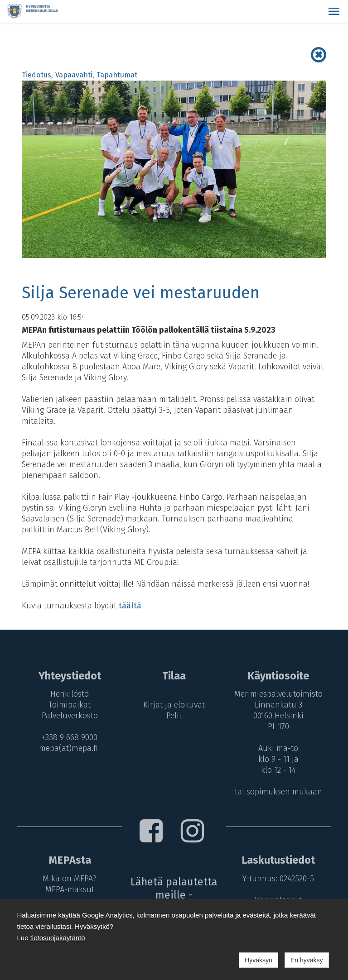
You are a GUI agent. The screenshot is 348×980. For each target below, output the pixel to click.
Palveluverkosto (68, 716)
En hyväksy (307, 960)
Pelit (174, 716)
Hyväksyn (259, 960)
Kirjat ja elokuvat (174, 705)
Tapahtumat (117, 75)
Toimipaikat (68, 705)
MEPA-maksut (68, 889)
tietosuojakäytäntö (58, 938)
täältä (130, 606)
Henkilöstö (68, 694)
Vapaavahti (74, 75)
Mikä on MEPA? (68, 879)
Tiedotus (36, 75)
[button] (334, 11)
